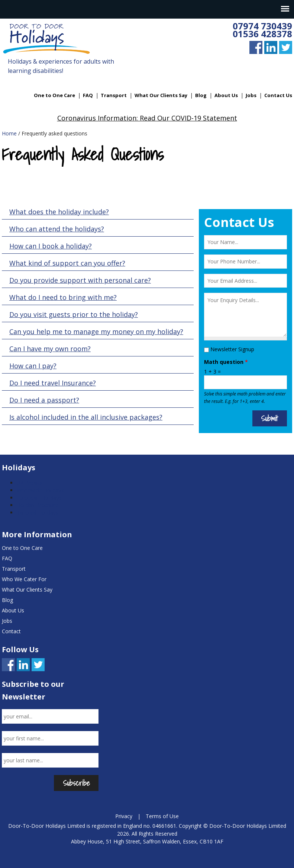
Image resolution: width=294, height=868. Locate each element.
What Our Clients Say (161, 95)
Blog (201, 95)
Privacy (124, 816)
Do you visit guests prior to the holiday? (74, 314)
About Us (226, 95)
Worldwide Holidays (40, 490)
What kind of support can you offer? (67, 263)
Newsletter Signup (232, 349)
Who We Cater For (24, 579)
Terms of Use (162, 816)
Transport (114, 95)
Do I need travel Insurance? (53, 383)
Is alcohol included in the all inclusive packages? (86, 417)
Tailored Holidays (38, 513)
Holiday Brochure (38, 505)
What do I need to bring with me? (63, 297)
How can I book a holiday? (51, 246)
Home (9, 133)
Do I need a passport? (44, 400)
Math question (226, 362)
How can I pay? (33, 366)
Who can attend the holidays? (57, 229)
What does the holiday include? (59, 212)
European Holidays (39, 498)
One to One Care (54, 95)
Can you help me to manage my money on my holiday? (96, 331)
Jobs (251, 95)
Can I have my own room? (50, 349)
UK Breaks (29, 483)
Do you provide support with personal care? (80, 280)
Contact (11, 631)
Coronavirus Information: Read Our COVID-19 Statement (147, 118)
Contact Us (278, 95)
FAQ (88, 95)
